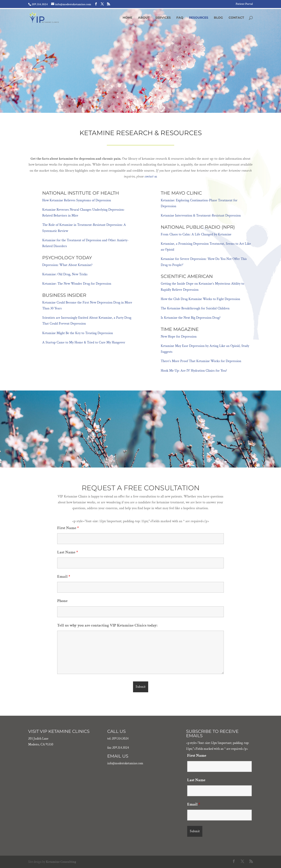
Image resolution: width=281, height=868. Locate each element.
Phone (62, 601)
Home (128, 18)
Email (64, 577)
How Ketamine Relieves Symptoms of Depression (77, 200)
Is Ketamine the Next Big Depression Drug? (191, 318)
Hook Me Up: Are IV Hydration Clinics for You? (194, 371)
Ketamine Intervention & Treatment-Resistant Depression (201, 216)
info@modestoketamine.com (125, 763)
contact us (151, 176)
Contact (236, 18)
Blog (218, 18)
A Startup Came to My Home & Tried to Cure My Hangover (84, 342)
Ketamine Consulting (61, 862)
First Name (68, 528)
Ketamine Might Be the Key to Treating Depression (78, 333)
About (144, 18)
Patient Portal (244, 4)
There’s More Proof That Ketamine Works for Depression (201, 361)
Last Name (67, 552)
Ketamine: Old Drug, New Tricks (65, 274)
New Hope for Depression (179, 337)
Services (163, 18)
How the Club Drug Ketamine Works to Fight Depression (200, 299)
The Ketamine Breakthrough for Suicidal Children (195, 308)
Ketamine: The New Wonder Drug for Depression (77, 284)
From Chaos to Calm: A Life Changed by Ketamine (196, 234)
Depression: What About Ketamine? (67, 265)
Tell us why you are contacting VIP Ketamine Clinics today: (107, 625)
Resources (199, 18)
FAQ (180, 18)
